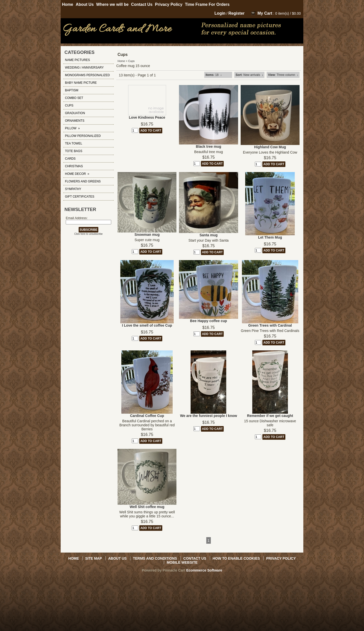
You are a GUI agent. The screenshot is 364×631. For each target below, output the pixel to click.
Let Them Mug (270, 237)
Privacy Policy (169, 4)
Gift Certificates (80, 197)
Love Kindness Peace (147, 117)
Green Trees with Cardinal (270, 325)
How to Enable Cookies (236, 558)
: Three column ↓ (283, 75)
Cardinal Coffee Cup (147, 416)
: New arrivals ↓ (249, 75)
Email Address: (77, 218)
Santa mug (209, 235)
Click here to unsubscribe (88, 234)
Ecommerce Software (204, 570)
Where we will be (112, 4)
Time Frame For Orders (207, 4)
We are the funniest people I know (208, 416)
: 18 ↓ (214, 75)
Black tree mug (209, 146)
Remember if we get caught (270, 416)
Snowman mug (147, 235)
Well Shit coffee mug (147, 507)
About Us (85, 4)
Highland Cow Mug (270, 147)
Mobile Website (182, 562)
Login (220, 13)
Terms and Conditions (155, 558)
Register (237, 13)
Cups (131, 61)
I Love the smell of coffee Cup (147, 325)
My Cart (265, 13)
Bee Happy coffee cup (209, 321)
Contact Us (142, 4)
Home (67, 4)
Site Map (94, 558)
